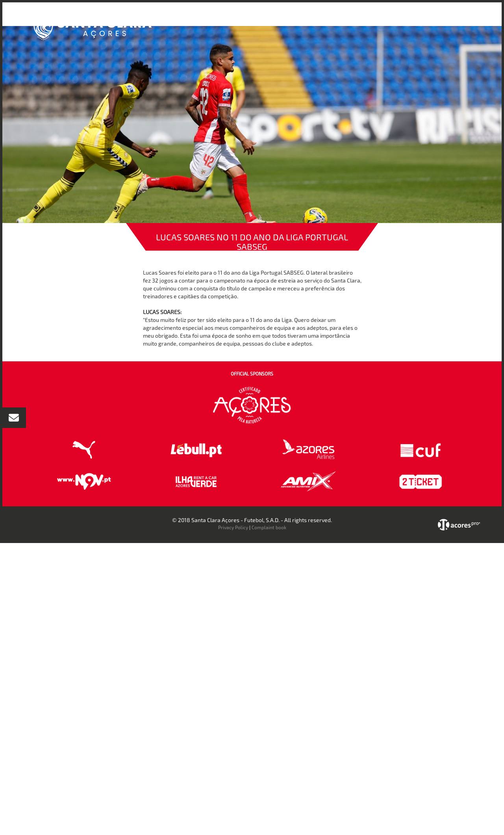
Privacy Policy (233, 527)
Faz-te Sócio (391, 19)
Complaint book (269, 527)
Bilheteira (332, 19)
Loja (359, 19)
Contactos (431, 19)
